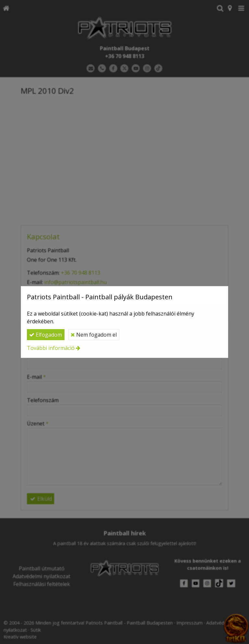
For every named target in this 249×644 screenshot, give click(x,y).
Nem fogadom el (94, 335)
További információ (51, 348)
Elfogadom (46, 335)
